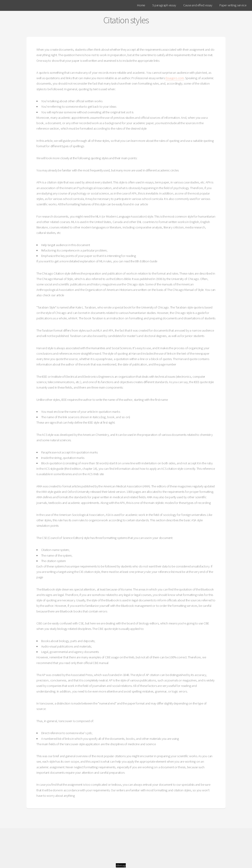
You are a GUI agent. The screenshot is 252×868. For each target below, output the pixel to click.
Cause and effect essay (198, 5)
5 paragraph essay (164, 5)
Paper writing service (233, 5)
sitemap (121, 865)
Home (141, 5)
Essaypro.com (175, 78)
